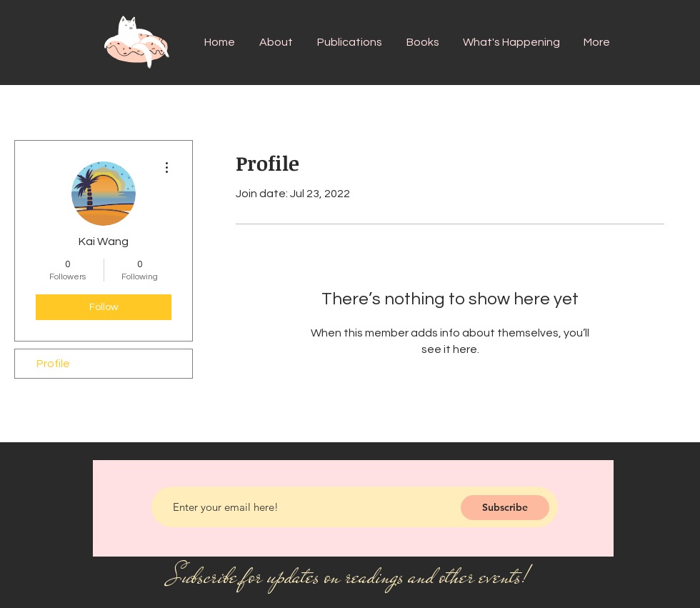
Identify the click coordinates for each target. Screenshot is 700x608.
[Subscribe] (505, 508)
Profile (53, 364)
